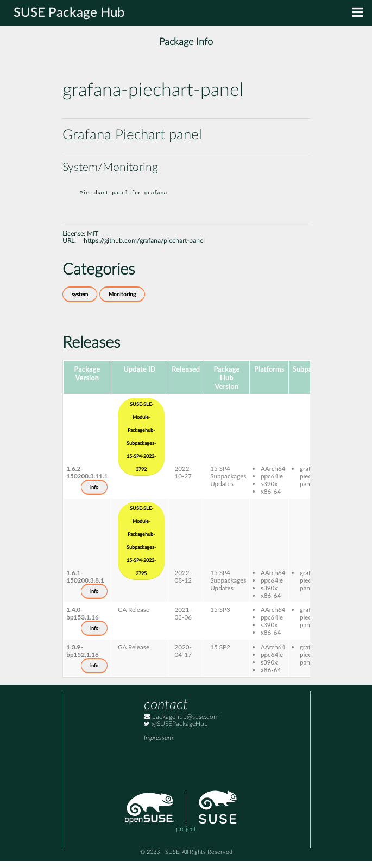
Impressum (158, 745)
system (80, 301)
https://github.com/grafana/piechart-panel (144, 248)
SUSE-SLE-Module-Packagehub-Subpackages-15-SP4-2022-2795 (141, 547)
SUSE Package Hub (69, 13)
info (94, 494)
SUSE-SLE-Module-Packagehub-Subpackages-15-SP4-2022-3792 (141, 443)
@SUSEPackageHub (176, 730)
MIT (93, 241)
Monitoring (122, 301)
